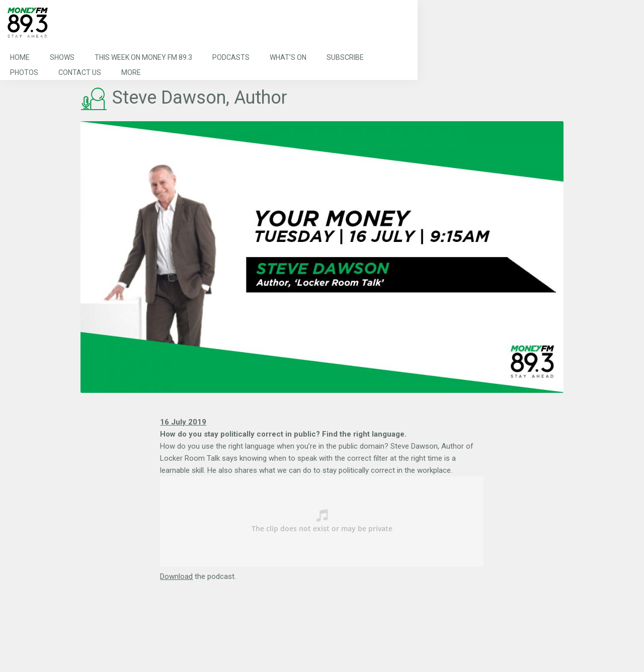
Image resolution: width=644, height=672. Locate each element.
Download (176, 576)
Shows (62, 57)
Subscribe (345, 57)
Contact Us (80, 72)
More (131, 72)
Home (20, 57)
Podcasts (231, 57)
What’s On (288, 57)
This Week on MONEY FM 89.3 (143, 57)
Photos (24, 72)
